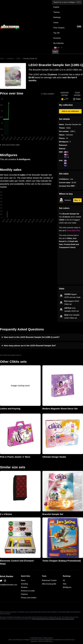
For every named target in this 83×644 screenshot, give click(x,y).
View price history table (11, 145)
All (64, 580)
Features (24, 594)
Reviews (24, 587)
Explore (56, 7)
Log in (55, 52)
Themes (57, 12)
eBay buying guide (49, 584)
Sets (65, 584)
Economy (57, 38)
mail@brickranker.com (9, 585)
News (23, 580)
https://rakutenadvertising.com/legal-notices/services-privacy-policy (53, 619)
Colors (56, 23)
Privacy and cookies (29, 598)
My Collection (59, 43)
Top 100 (56, 33)
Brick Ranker (7, 576)
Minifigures (67, 587)
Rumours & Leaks (28, 591)
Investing (24, 584)
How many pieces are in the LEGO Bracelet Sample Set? (30, 346)
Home (2, 58)
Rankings (57, 17)
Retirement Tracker (49, 580)
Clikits (18, 58)
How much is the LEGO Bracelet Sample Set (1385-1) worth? (32, 337)
